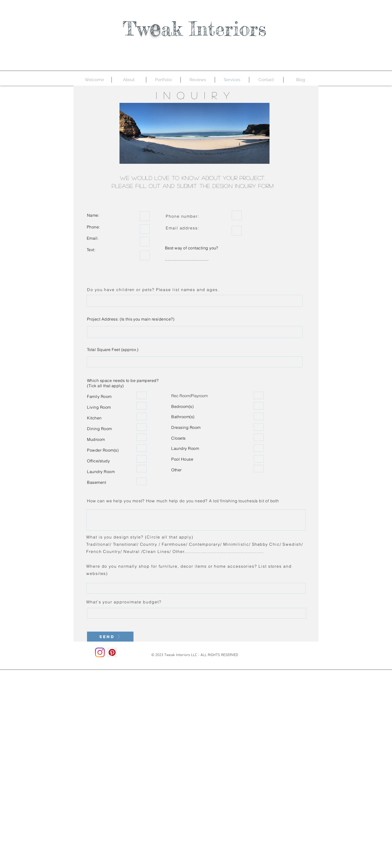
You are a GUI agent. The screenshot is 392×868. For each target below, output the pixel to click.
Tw (136, 29)
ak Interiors (214, 29)
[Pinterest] (112, 652)
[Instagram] (100, 652)
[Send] (110, 637)
